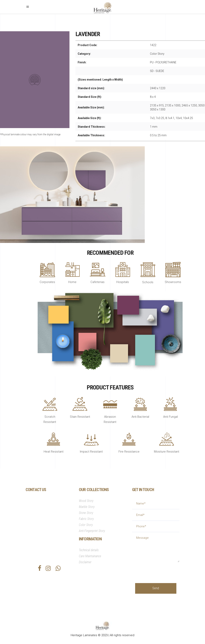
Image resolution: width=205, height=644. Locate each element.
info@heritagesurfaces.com (52, 535)
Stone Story (86, 513)
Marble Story (87, 507)
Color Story (86, 525)
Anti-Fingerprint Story (92, 531)
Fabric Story (86, 519)
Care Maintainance (90, 556)
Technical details (89, 550)
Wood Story (86, 501)
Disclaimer (85, 562)
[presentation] (166, 570)
